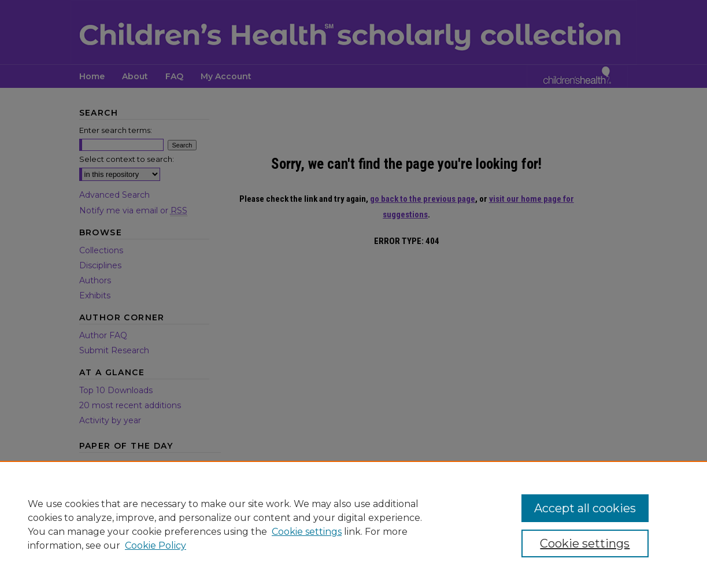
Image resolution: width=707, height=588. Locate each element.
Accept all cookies (585, 508)
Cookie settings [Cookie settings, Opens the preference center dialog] (585, 543)
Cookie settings (307, 532)
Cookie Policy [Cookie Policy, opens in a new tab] (156, 546)
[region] (353, 524)
